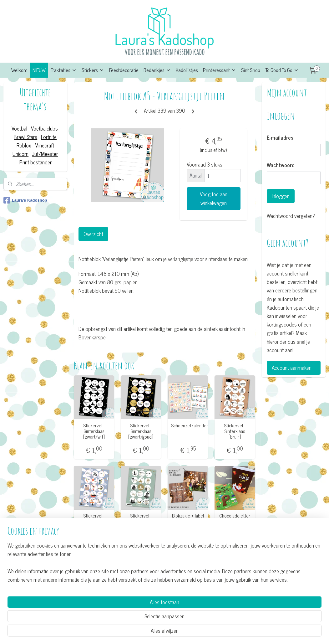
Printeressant (220, 70)
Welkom (19, 70)
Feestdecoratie (124, 70)
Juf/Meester (45, 154)
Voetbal (19, 128)
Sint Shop (251, 70)
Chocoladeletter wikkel (235, 518)
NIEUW (39, 70)
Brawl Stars (25, 137)
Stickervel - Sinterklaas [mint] (141, 518)
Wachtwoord (281, 165)
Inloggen (281, 196)
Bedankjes (157, 70)
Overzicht (93, 234)
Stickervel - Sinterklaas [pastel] (94, 521)
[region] (123, 615)
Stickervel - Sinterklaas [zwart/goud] (141, 431)
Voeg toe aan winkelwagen (214, 198)
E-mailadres (280, 138)
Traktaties (64, 70)
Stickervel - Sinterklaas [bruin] (235, 431)
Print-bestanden (36, 162)
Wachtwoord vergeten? (291, 216)
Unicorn (20, 154)
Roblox (24, 145)
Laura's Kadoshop (25, 200)
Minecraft (44, 145)
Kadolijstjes (187, 70)
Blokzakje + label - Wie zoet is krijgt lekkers (188, 521)
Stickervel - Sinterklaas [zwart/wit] (94, 431)
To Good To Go (282, 70)
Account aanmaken (292, 368)
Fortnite (49, 137)
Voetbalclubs (44, 128)
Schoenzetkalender (188, 425)
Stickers (93, 70)
